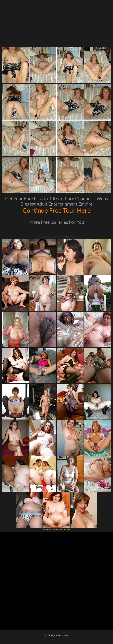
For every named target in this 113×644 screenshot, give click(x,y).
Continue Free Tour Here (57, 210)
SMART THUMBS (63, 530)
